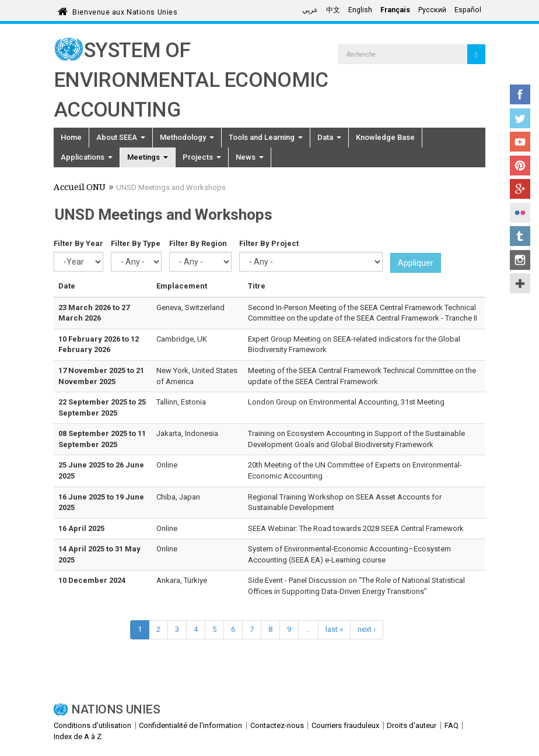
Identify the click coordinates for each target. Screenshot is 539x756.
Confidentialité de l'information (190, 725)
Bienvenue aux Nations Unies (125, 10)
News (250, 157)
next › (367, 629)
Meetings (148, 157)
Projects (202, 157)
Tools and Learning (266, 137)
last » (334, 629)
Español (468, 10)
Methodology (187, 137)
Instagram (520, 260)
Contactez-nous (277, 725)
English (360, 10)
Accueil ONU (80, 188)
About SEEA (121, 137)
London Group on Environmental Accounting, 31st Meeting (346, 402)
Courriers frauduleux (345, 725)
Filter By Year (78, 243)
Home (71, 137)
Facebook (520, 94)
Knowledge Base (385, 137)
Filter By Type (136, 243)
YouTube (520, 142)
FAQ (452, 725)
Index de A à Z (78, 736)
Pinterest (520, 166)
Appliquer (416, 263)
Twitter (520, 118)
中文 (333, 10)
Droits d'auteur (412, 725)
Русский (432, 10)
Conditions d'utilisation (92, 725)
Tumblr (520, 236)
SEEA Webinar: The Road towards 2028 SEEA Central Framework (356, 528)
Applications (87, 157)
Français (395, 10)
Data (329, 137)
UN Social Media (520, 283)
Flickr (520, 213)
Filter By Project (269, 243)
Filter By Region (198, 243)
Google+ (520, 189)
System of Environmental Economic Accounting (191, 80)
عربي (310, 10)
